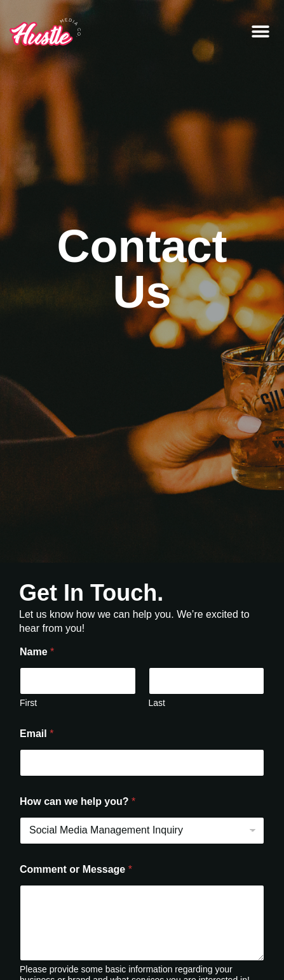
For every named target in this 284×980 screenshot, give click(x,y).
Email (37, 734)
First (28, 703)
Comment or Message (76, 869)
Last (157, 703)
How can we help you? (78, 801)
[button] (260, 32)
